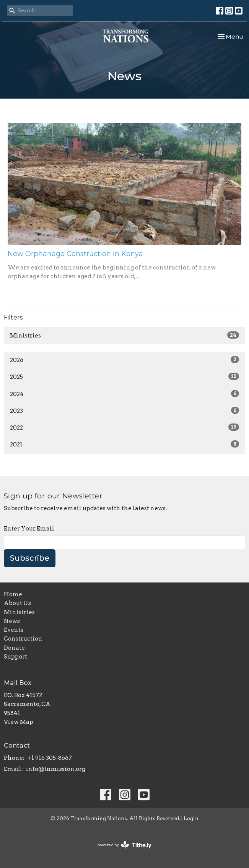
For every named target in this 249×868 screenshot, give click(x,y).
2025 (124, 376)
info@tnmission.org (56, 769)
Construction (23, 639)
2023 (124, 410)
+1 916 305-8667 (50, 758)
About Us (17, 603)
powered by (124, 845)
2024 (124, 394)
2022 (124, 427)
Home (13, 594)
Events (14, 630)
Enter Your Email (29, 529)
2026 (124, 360)
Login (191, 819)
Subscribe (30, 558)
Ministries (124, 335)
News (12, 621)
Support (15, 657)
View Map (19, 722)
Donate (14, 648)
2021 (124, 444)
